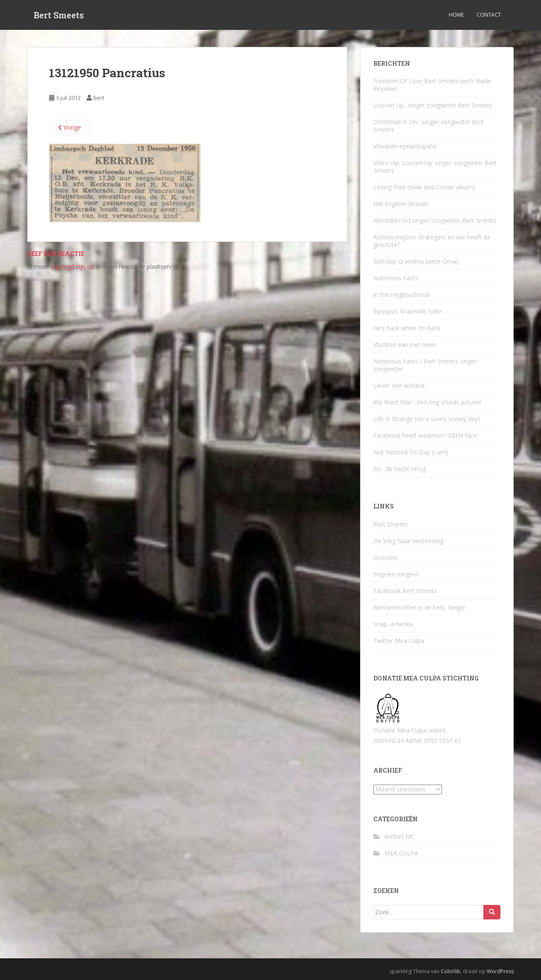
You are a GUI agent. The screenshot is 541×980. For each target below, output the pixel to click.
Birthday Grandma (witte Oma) (416, 261)
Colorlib (451, 971)
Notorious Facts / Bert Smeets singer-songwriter (426, 365)
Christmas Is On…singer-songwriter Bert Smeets (429, 126)
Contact (489, 15)
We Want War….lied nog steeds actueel (427, 402)
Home (456, 15)
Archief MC (400, 836)
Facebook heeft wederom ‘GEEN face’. (426, 435)
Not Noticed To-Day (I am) (411, 452)
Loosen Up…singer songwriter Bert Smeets (433, 105)
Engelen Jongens (396, 574)
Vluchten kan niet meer (405, 345)
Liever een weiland (399, 385)
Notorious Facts (396, 278)
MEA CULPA (401, 853)
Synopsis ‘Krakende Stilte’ (408, 311)
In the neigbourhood (401, 295)
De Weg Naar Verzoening (408, 541)
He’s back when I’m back (407, 328)
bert (99, 98)
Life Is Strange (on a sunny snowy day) (427, 419)
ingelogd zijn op (73, 266)
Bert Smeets (59, 15)
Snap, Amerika (393, 624)
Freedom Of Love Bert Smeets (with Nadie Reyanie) (432, 85)
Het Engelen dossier (401, 204)
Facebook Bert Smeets (405, 591)
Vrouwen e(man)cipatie (405, 146)
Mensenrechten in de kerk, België (419, 607)
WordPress (500, 971)
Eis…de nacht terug (400, 469)
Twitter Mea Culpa (399, 641)
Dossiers (385, 557)
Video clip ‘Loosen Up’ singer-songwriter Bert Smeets (435, 167)
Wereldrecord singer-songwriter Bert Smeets (435, 220)
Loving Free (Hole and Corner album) (424, 187)
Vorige (70, 127)
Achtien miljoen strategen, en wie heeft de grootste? (432, 241)
